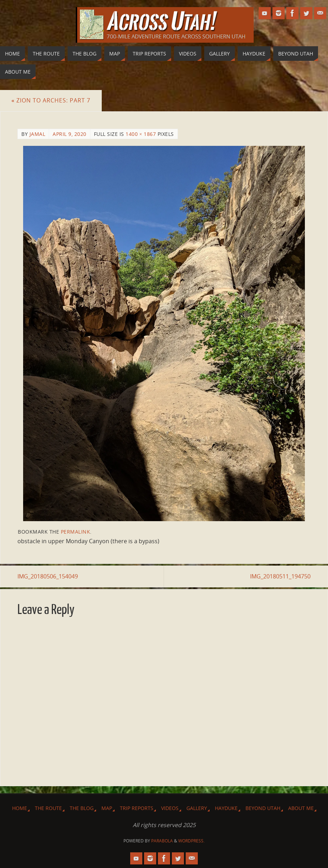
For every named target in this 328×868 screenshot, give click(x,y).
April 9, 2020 (70, 134)
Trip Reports (137, 808)
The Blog (82, 808)
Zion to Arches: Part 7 (51, 100)
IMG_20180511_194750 (280, 576)
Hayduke (226, 808)
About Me (301, 808)
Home (20, 808)
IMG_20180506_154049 (48, 576)
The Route (48, 808)
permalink (76, 532)
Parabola (162, 841)
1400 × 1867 (141, 134)
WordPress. (191, 841)
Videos (170, 808)
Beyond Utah (263, 808)
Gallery (197, 808)
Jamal (38, 134)
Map (107, 808)
